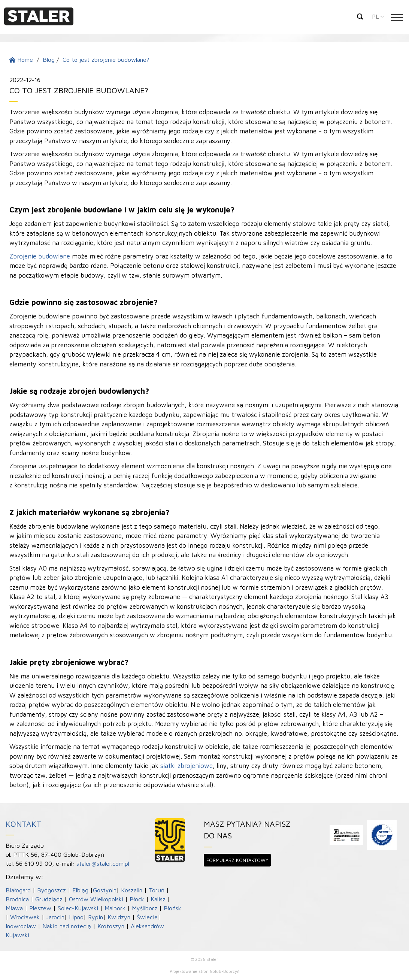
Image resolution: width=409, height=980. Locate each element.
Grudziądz (49, 899)
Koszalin (132, 890)
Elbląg (80, 890)
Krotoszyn (111, 926)
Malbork (115, 908)
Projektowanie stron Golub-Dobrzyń (204, 971)
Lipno (76, 917)
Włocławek (25, 917)
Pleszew (40, 908)
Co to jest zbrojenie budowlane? (106, 60)
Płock (137, 899)
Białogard (18, 890)
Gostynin (105, 890)
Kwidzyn (119, 917)
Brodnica (17, 899)
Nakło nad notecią (67, 926)
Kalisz (158, 899)
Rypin (96, 917)
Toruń (157, 890)
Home (21, 60)
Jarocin (55, 917)
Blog (49, 60)
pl (375, 16)
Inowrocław (21, 926)
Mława (14, 908)
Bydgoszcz (51, 890)
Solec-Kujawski (78, 908)
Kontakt (23, 824)
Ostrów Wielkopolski (96, 899)
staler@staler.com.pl (103, 863)
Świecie (147, 917)
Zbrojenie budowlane (40, 256)
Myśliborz (145, 908)
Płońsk (172, 908)
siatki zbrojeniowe (187, 766)
